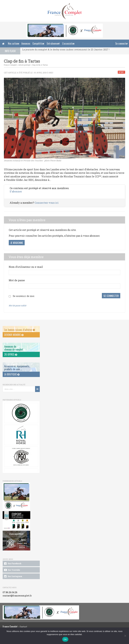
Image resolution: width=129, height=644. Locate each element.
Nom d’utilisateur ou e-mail (26, 267)
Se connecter (122, 43)
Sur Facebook (12, 562)
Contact (23, 625)
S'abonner (16, 191)
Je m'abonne (17, 243)
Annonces (26, 43)
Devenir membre (14, 333)
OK (65, 639)
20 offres (11, 353)
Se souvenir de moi (24, 295)
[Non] (125, 636)
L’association (68, 43)
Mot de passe (17, 280)
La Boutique (12, 373)
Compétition (38, 43)
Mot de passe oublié (17, 304)
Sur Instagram (13, 575)
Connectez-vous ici (47, 203)
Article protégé (24, 65)
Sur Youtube (12, 568)
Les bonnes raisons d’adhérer (20, 328)
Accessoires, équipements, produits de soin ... (17, 366)
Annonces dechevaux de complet (14, 346)
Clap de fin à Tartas (40, 65)
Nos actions (14, 43)
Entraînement (53, 43)
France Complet (10, 65)
